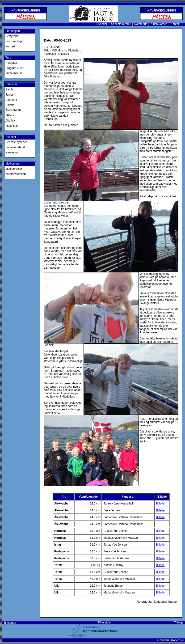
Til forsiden (105, 623)
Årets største (13, 110)
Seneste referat (121, 24)
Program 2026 (14, 68)
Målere (10, 115)
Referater (11, 63)
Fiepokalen (12, 126)
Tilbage (180, 623)
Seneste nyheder (16, 142)
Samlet (10, 89)
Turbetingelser (14, 73)
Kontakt (175, 24)
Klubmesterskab (16, 174)
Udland (10, 105)
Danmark (11, 100)
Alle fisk (10, 121)
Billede (160, 504)
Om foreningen (15, 41)
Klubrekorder (159, 24)
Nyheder (102, 24)
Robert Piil (178, 640)
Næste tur (141, 24)
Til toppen (9, 623)
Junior (9, 95)
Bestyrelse (12, 36)
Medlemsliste (14, 169)
